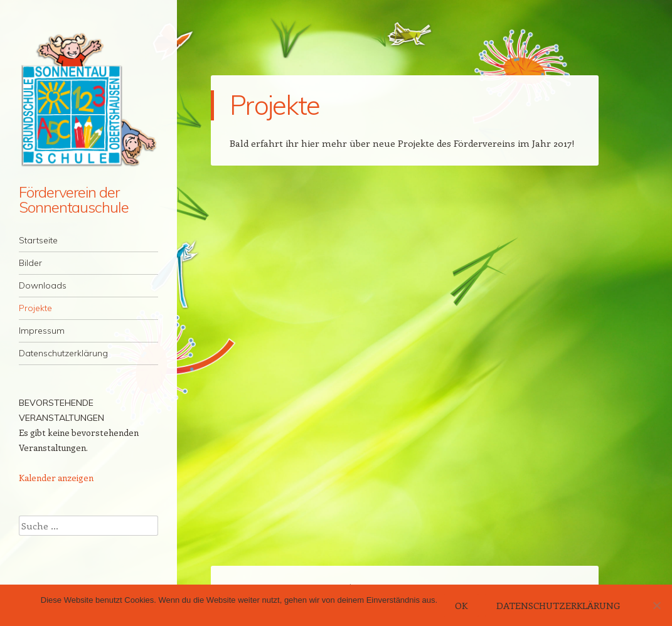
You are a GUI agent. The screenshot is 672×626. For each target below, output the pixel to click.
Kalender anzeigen (56, 478)
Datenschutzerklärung (63, 353)
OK (461, 605)
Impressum (42, 331)
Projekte (35, 308)
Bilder (30, 263)
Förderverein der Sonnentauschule (74, 199)
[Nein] (656, 605)
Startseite (38, 240)
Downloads (43, 285)
